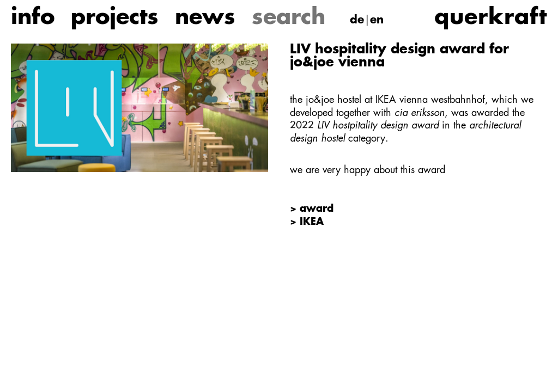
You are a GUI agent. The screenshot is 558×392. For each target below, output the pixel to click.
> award (312, 209)
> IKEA (307, 222)
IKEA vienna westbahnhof (430, 100)
